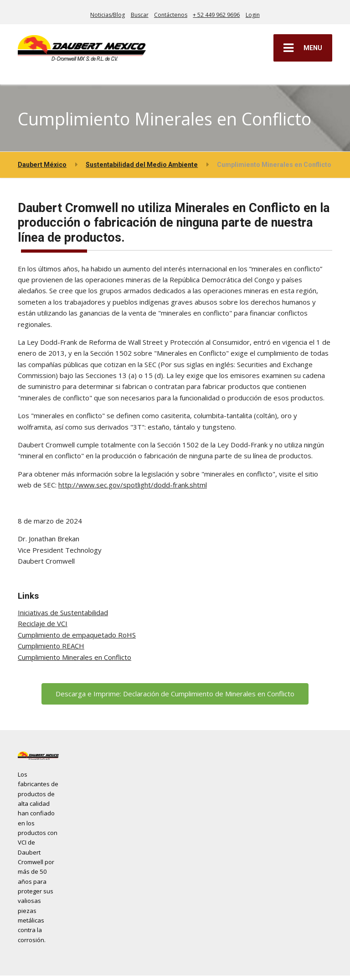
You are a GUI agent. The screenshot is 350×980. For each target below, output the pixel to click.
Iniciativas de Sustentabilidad (63, 612)
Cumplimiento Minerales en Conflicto (75, 657)
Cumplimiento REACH (51, 646)
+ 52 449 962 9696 (216, 15)
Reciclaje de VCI (43, 623)
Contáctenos (171, 15)
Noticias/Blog (108, 15)
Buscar (140, 15)
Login (253, 15)
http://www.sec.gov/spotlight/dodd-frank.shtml (133, 485)
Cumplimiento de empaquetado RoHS (77, 635)
